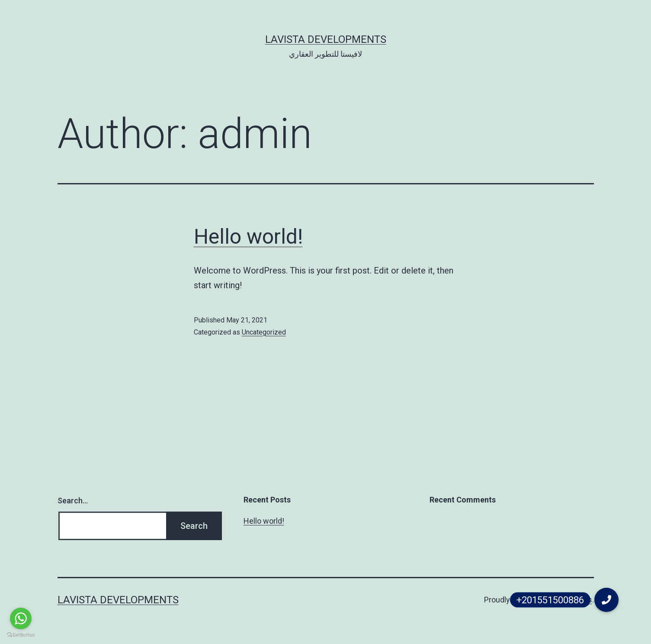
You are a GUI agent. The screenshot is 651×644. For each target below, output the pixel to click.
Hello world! (248, 237)
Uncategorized (264, 332)
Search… (73, 501)
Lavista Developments (326, 39)
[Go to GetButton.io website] (21, 635)
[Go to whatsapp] (21, 618)
